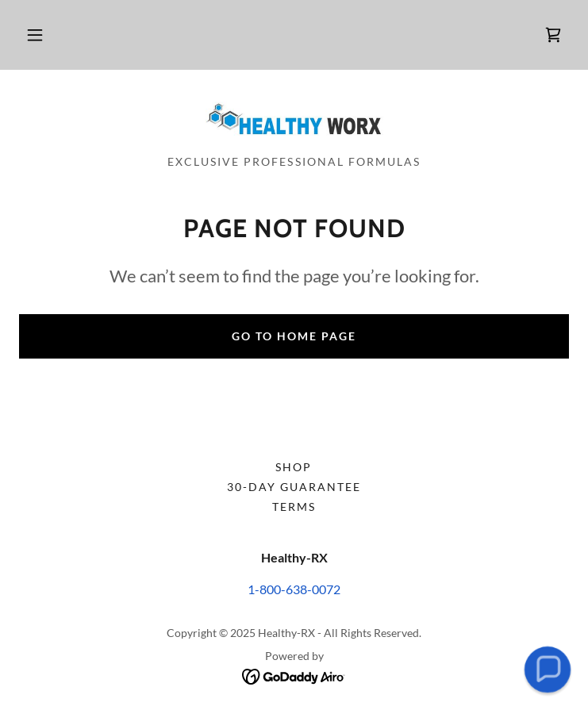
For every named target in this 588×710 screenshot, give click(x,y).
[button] (35, 35)
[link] (553, 35)
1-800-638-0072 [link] (294, 589)
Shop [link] (294, 467)
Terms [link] (294, 507)
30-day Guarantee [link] (294, 487)
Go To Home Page (294, 336)
